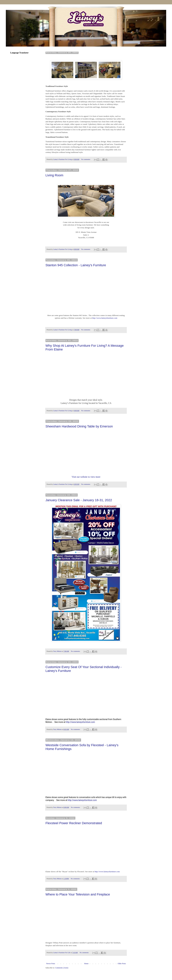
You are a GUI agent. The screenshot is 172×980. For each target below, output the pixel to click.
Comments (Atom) (62, 968)
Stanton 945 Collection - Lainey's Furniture (76, 265)
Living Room (54, 175)
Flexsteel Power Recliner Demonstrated (74, 823)
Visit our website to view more (86, 477)
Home (86, 964)
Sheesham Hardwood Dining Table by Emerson (79, 426)
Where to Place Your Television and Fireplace (78, 894)
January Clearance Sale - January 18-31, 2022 (79, 500)
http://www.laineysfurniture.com (104, 318)
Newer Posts (51, 964)
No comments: (86, 159)
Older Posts (122, 964)
